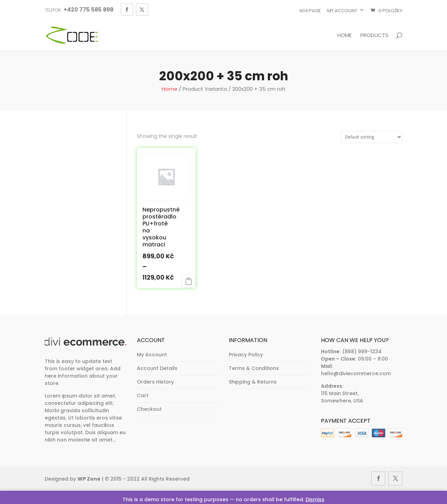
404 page (310, 11)
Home (345, 36)
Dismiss (315, 499)
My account (342, 11)
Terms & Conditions (254, 368)
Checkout (149, 409)
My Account (152, 355)
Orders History (155, 382)
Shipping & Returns (253, 382)
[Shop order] (371, 137)
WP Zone (89, 479)
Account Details (157, 368)
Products (374, 36)
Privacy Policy (246, 355)
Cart (143, 395)
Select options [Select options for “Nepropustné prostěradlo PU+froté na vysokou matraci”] (189, 281)
